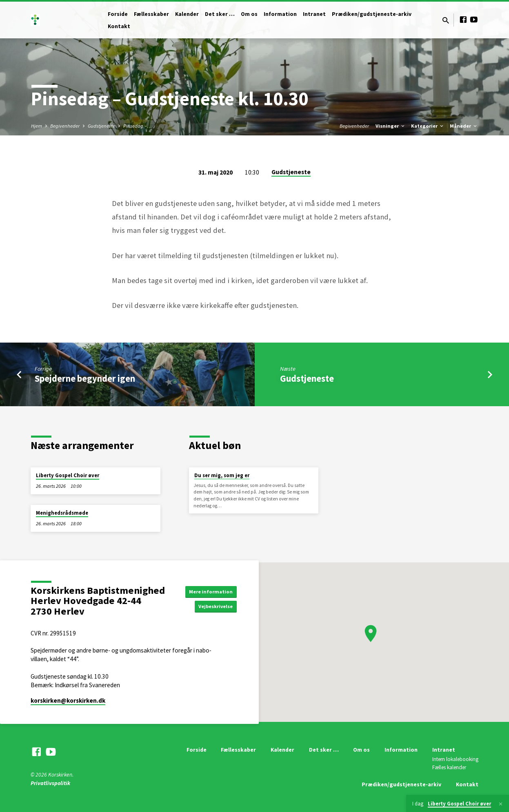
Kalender (187, 14)
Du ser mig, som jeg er (222, 475)
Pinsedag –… (138, 126)
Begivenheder (65, 126)
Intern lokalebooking (455, 759)
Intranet (314, 14)
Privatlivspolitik (50, 783)
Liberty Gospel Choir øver (68, 475)
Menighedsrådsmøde (62, 513)
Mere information (208, 591)
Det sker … (220, 14)
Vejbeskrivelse (213, 607)
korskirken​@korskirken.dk (68, 700)
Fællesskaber (151, 14)
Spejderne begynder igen (85, 378)
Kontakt (119, 26)
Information (280, 14)
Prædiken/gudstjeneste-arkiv (372, 14)
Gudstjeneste (101, 126)
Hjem (37, 126)
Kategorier (428, 126)
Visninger (391, 126)
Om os (249, 14)
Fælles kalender (449, 767)
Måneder (464, 126)
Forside (118, 14)
